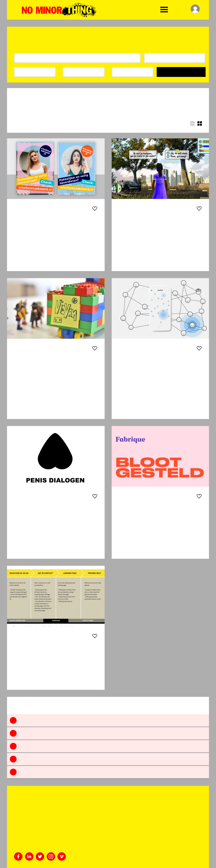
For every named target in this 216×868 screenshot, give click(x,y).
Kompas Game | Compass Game (150, 220)
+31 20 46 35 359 (28, 837)
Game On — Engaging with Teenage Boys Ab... (54, 364)
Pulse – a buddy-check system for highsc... (158, 364)
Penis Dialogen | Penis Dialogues (49, 508)
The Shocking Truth (43, 220)
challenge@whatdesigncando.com (41, 845)
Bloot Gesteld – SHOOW (154, 508)
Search (181, 72)
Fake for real (45, 643)
